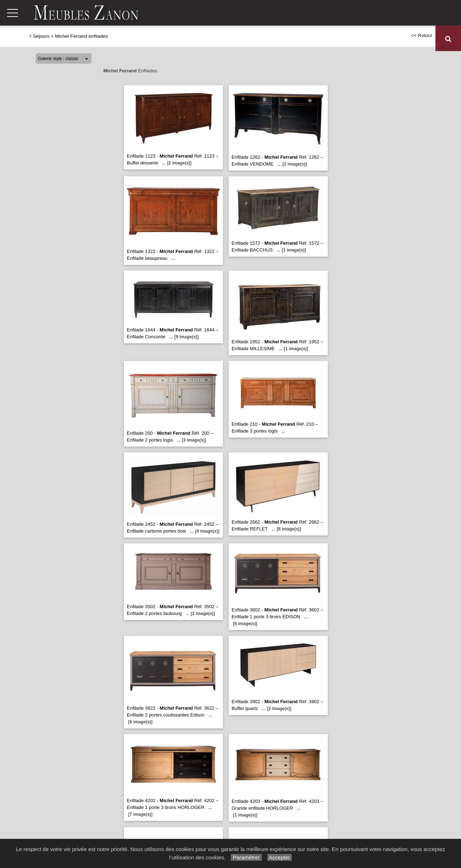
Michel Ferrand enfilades (81, 36)
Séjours (244, 39)
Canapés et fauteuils (166, 39)
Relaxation (214, 39)
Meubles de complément (346, 39)
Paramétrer (246, 857)
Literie (300, 39)
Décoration (398, 39)
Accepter (280, 857)
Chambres (273, 39)
